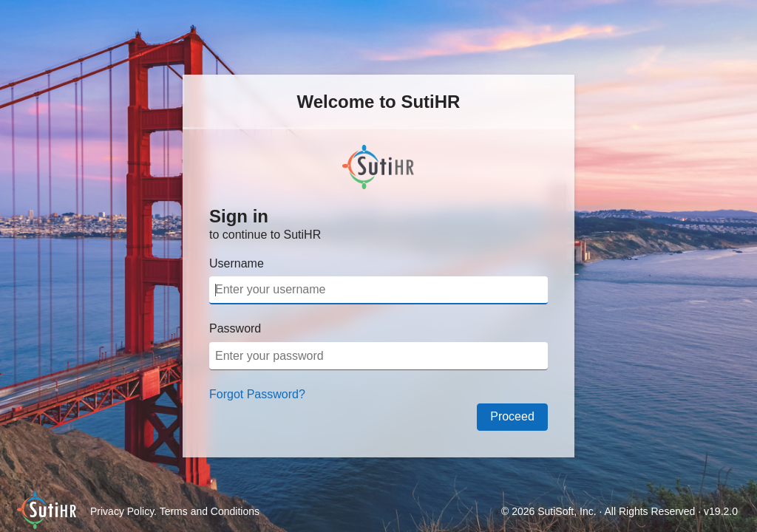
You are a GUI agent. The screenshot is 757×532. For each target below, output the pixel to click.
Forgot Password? (257, 394)
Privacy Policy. (125, 511)
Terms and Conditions (210, 511)
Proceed (512, 416)
